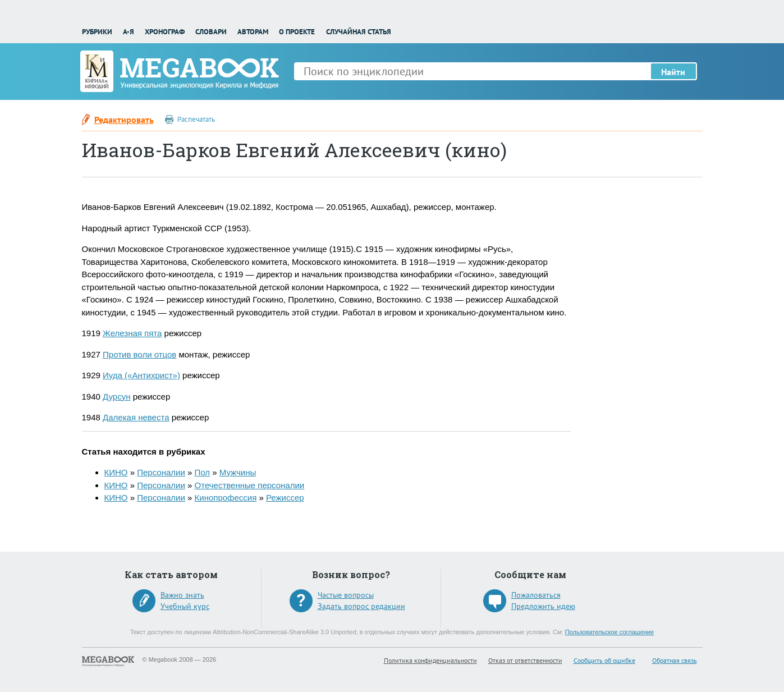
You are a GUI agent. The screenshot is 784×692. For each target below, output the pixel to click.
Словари (211, 32)
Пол (203, 472)
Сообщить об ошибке (604, 660)
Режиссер (285, 498)
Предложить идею (543, 606)
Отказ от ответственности (525, 660)
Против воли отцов (139, 354)
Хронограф (165, 32)
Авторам (253, 32)
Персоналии (161, 472)
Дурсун (116, 397)
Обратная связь (675, 660)
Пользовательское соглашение (609, 632)
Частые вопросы (346, 595)
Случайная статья (359, 32)
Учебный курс (185, 606)
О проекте (297, 32)
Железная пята (132, 333)
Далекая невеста (136, 417)
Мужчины (238, 472)
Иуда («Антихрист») (141, 375)
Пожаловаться (536, 595)
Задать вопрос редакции (361, 606)
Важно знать (182, 595)
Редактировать (124, 120)
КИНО (116, 472)
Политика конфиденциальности (430, 660)
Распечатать (196, 119)
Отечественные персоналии (250, 485)
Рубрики (97, 32)
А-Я (129, 32)
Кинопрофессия (226, 498)
